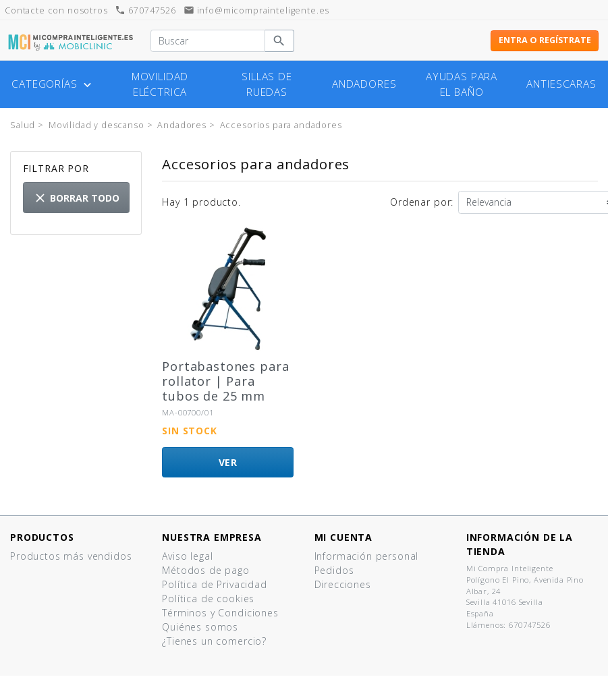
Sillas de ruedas (267, 84)
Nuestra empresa (212, 537)
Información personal (367, 556)
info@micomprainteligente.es (257, 10)
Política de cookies (208, 599)
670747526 (145, 10)
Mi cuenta (344, 537)
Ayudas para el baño (462, 84)
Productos (42, 537)
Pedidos (334, 570)
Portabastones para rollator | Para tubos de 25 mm (225, 381)
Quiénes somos (200, 627)
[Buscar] (208, 41)
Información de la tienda (520, 544)
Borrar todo (76, 198)
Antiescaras (561, 84)
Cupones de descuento (371, 599)
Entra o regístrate (545, 40)
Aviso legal (187, 556)
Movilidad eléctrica (160, 84)
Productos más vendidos (71, 556)
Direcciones (343, 584)
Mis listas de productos (372, 613)
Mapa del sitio (197, 669)
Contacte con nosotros (219, 655)
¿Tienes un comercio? (214, 641)
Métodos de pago (206, 570)
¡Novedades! (40, 570)
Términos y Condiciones (220, 613)
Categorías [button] (53, 84)
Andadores (364, 84)
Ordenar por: (422, 202)
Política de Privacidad (214, 584)
